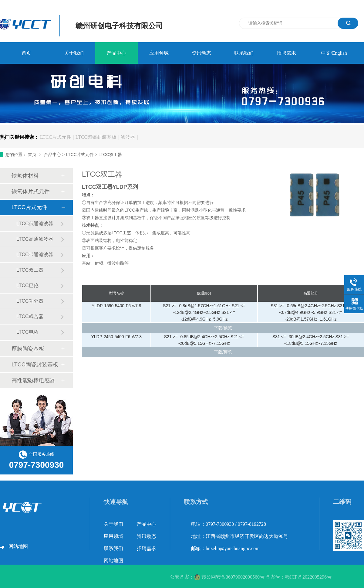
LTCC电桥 (27, 332)
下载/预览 (223, 328)
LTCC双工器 (110, 155)
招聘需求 (286, 53)
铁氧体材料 (25, 176)
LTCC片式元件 (56, 137)
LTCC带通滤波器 (35, 255)
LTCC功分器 (30, 301)
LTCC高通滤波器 (35, 239)
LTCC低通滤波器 (35, 224)
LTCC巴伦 (27, 286)
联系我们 (244, 53)
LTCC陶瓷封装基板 (96, 137)
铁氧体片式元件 (31, 192)
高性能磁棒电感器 (33, 380)
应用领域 (159, 53)
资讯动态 (201, 53)
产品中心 (116, 53)
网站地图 (18, 546)
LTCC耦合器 (30, 316)
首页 (26, 53)
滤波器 (128, 137)
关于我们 (74, 53)
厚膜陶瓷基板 (28, 349)
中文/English (334, 53)
